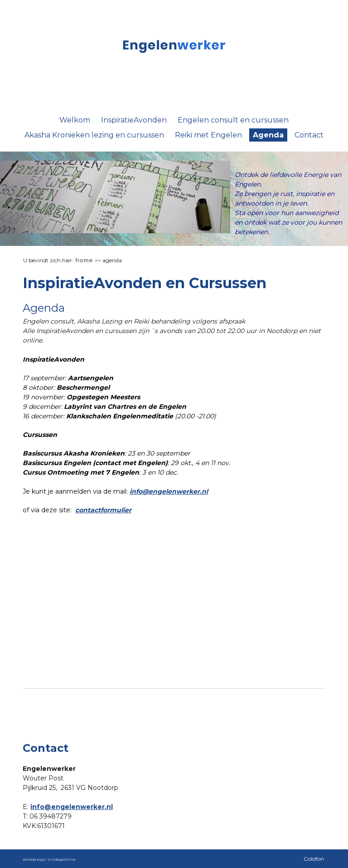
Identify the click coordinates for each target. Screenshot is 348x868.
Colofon (314, 859)
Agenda (268, 135)
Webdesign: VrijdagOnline (49, 859)
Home (84, 260)
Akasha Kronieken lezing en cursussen (94, 135)
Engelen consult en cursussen (233, 120)
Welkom (75, 120)
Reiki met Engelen (208, 135)
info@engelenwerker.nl (169, 491)
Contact (309, 135)
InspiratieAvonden (134, 120)
